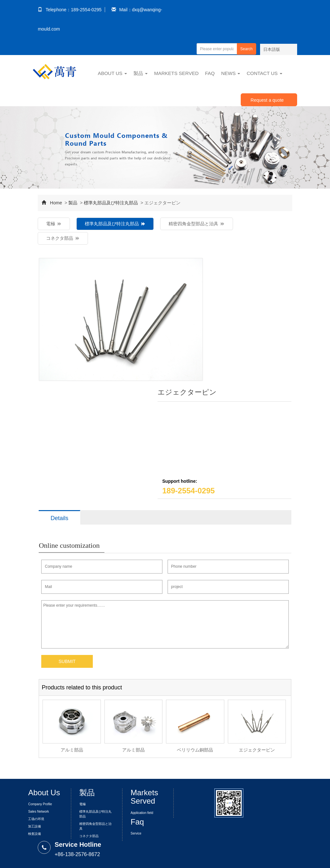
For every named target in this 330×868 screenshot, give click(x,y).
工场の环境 (36, 819)
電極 (54, 224)
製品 (141, 73)
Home (56, 203)
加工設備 (34, 826)
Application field (142, 813)
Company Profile (40, 804)
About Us (112, 73)
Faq (210, 73)
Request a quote (267, 100)
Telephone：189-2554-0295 (70, 10)
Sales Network (38, 812)
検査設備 (34, 834)
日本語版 (272, 49)
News (231, 73)
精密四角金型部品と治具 (197, 224)
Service (136, 833)
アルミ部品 (72, 750)
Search (247, 49)
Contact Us (264, 73)
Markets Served (176, 73)
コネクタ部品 (63, 238)
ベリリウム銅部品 (195, 750)
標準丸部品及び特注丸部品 (111, 203)
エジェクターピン (257, 750)
